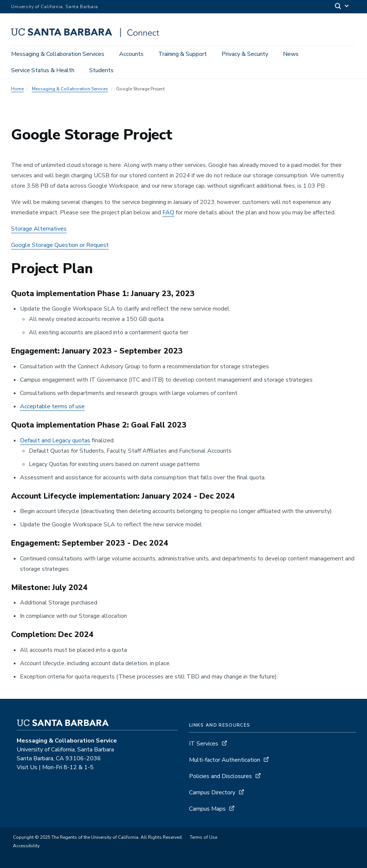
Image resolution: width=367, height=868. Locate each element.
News (291, 54)
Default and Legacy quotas (55, 440)
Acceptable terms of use (52, 406)
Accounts (131, 54)
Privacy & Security (245, 54)
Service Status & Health (43, 70)
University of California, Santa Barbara (55, 7)
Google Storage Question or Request (60, 245)
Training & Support (183, 54)
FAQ (168, 212)
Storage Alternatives (39, 229)
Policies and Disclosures (220, 776)
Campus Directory (212, 792)
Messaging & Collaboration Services (58, 54)
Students (101, 70)
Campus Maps (207, 809)
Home (17, 89)
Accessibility (26, 846)
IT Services (204, 744)
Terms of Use (203, 837)
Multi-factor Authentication (225, 760)
